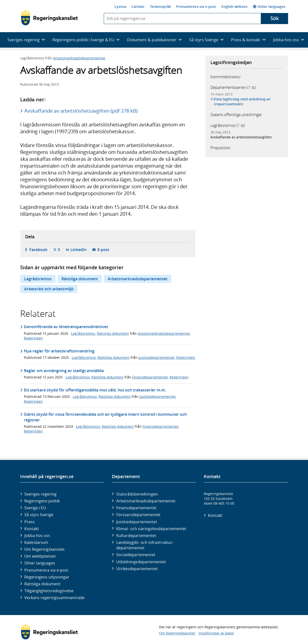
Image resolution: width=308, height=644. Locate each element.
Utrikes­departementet (137, 569)
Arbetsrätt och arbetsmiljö (49, 289)
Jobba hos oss (37, 536)
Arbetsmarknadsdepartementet (79, 58)
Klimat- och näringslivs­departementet (151, 529)
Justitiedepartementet (156, 357)
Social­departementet (136, 555)
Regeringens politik (42, 501)
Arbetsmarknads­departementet (146, 501)
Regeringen (33, 338)
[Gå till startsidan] (49, 17)
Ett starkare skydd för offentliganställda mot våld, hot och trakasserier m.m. (95, 390)
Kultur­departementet (136, 536)
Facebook (38, 250)
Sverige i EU (35, 508)
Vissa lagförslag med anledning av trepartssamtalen (242, 101)
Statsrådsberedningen (137, 494)
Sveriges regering (40, 494)
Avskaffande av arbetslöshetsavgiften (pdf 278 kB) (81, 111)
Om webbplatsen (40, 556)
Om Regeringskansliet (44, 549)
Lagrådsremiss (38, 279)
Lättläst (138, 7)
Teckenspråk (160, 7)
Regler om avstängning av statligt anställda (64, 371)
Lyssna (120, 7)
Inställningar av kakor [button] (216, 633)
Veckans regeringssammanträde (54, 598)
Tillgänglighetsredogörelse (49, 591)
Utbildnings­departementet (141, 562)
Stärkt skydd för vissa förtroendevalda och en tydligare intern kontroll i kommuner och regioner (105, 417)
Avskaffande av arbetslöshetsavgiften (241, 137)
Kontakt (32, 529)
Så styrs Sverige (39, 515)
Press (29, 522)
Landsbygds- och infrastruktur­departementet (145, 545)
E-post (103, 250)
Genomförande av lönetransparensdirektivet (66, 327)
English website (235, 7)
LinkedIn (78, 250)
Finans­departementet (136, 508)
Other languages (269, 7)
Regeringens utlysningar (47, 577)
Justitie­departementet (137, 522)
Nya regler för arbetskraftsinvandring (59, 351)
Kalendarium (36, 542)
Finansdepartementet (150, 377)
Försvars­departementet (138, 515)
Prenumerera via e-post (196, 7)
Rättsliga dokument (80, 279)
